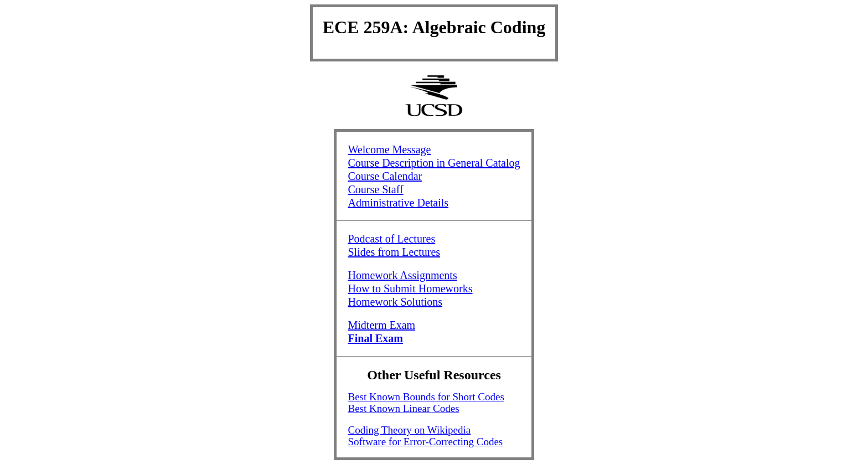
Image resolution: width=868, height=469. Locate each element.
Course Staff (375, 189)
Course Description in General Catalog (434, 163)
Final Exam (375, 338)
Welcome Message (389, 150)
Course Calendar (385, 176)
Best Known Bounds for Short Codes (426, 397)
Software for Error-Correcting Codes (425, 442)
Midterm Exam (381, 325)
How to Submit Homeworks (410, 288)
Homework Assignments (402, 275)
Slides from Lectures (394, 252)
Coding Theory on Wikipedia (409, 430)
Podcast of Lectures (391, 239)
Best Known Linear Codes (403, 408)
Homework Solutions (395, 302)
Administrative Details (398, 203)
